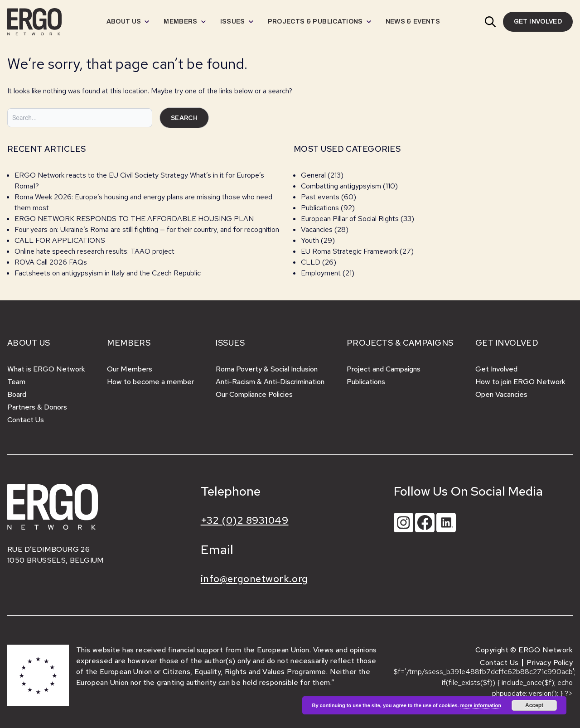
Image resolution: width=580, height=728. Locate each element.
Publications (320, 208)
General (313, 175)
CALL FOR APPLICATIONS (61, 240)
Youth (310, 240)
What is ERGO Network (46, 369)
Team (16, 382)
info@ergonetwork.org (254, 579)
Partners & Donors (37, 407)
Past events (320, 197)
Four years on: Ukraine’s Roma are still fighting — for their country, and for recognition (147, 229)
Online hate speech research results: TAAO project (94, 251)
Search (184, 118)
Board (17, 394)
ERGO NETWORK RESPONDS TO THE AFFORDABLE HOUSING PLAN (134, 219)
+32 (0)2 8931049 (245, 520)
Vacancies (317, 229)
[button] (490, 22)
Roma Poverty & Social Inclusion (267, 369)
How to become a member (150, 382)
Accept (534, 705)
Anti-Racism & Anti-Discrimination (270, 382)
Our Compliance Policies (254, 394)
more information (480, 705)
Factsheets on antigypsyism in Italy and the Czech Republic (108, 273)
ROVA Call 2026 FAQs (51, 262)
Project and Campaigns (384, 369)
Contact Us (26, 420)
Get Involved (496, 369)
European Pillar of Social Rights (350, 219)
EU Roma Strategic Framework (349, 251)
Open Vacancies (501, 394)
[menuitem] (128, 22)
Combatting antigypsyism (341, 186)
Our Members (130, 369)
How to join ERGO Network (520, 382)
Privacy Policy (550, 663)
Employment (321, 273)
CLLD (311, 262)
